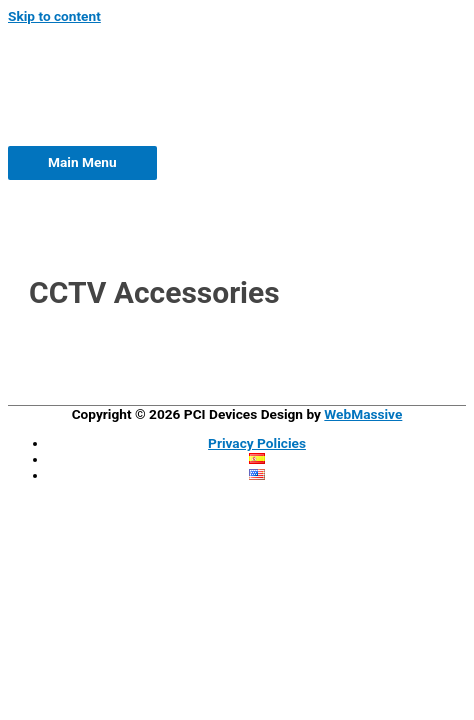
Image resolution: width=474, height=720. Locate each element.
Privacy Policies (257, 443)
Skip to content (54, 16)
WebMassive (363, 414)
